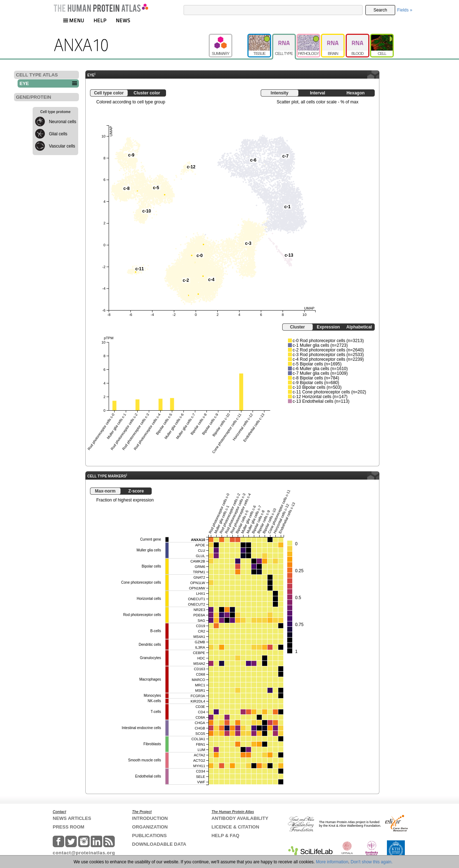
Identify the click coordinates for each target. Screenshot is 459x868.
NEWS (123, 20)
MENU (74, 20)
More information (332, 862)
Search (380, 10)
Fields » (405, 10)
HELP (100, 20)
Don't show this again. (372, 862)
